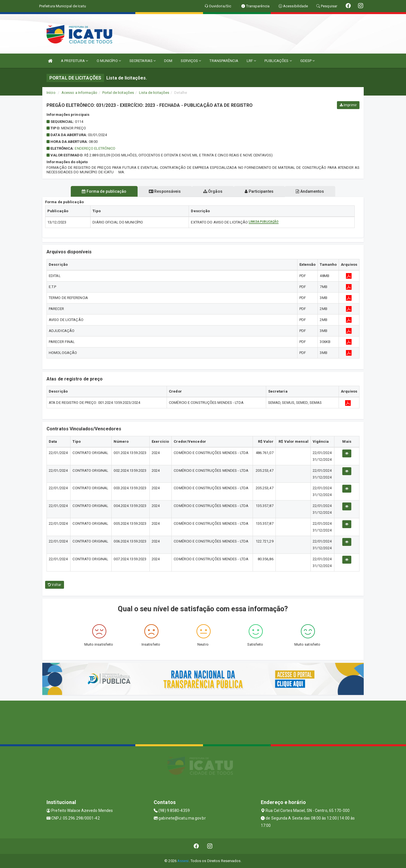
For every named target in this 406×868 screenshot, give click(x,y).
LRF (251, 61)
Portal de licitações (118, 93)
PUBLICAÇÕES (278, 61)
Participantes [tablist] (261, 191)
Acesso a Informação (79, 93)
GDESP (308, 61)
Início (51, 93)
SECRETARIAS (143, 61)
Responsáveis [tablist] (164, 191)
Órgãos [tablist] (213, 191)
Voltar (55, 585)
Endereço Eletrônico (95, 148)
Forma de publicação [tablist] (101, 191)
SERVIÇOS (191, 61)
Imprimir (348, 105)
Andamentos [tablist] (312, 191)
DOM (168, 61)
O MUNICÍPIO (109, 61)
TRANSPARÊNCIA (224, 61)
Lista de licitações (154, 93)
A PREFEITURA (74, 61)
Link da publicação (264, 222)
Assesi (183, 861)
